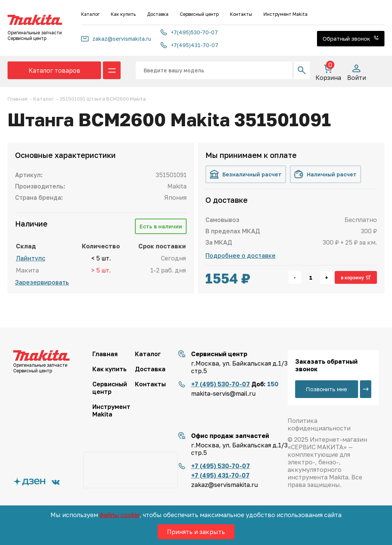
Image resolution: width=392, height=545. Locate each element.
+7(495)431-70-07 (189, 45)
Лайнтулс (31, 258)
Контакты (241, 14)
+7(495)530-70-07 (189, 32)
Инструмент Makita (286, 14)
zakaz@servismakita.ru (116, 39)
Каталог (90, 14)
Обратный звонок (351, 38)
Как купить (123, 14)
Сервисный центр (199, 14)
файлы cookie (119, 515)
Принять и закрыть (196, 532)
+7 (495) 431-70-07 (220, 475)
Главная (105, 354)
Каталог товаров (54, 70)
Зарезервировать (42, 282)
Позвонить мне (326, 389)
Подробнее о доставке (240, 256)
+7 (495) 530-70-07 (220, 384)
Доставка (158, 14)
